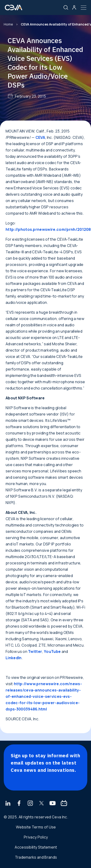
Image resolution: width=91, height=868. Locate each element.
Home (8, 24)
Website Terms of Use (36, 827)
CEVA (40, 137)
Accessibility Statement (36, 847)
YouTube (52, 651)
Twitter (35, 651)
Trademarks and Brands (36, 857)
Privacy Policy (36, 837)
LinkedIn (14, 658)
